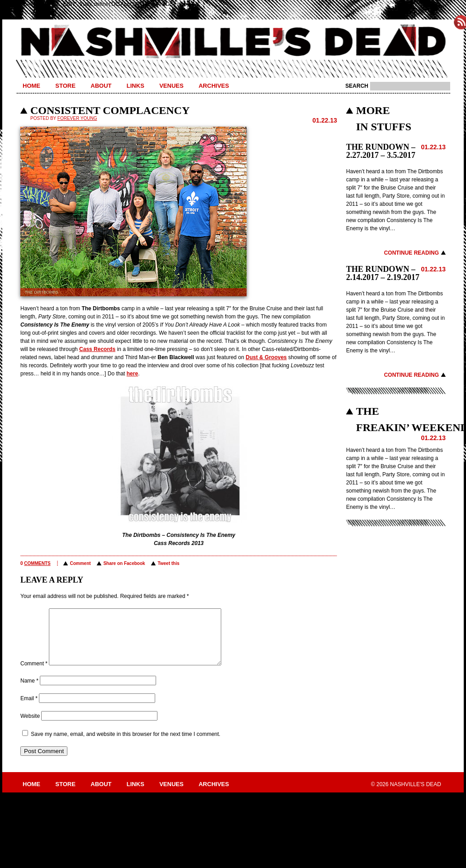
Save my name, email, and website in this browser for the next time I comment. (126, 745)
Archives (214, 86)
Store (65, 86)
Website (30, 727)
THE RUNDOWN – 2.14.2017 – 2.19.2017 (383, 273)
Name (29, 692)
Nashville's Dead (233, 42)
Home (31, 86)
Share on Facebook (124, 563)
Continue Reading (411, 253)
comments (37, 563)
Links (136, 86)
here (132, 374)
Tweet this (168, 563)
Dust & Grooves (266, 357)
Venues (171, 86)
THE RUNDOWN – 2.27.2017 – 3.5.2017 (381, 151)
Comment (80, 563)
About (101, 86)
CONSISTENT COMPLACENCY (110, 110)
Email (29, 709)
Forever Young (77, 118)
